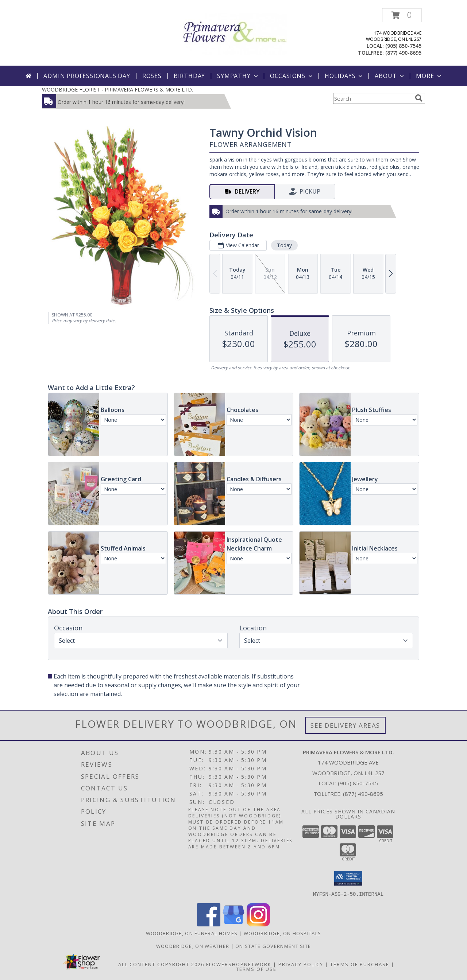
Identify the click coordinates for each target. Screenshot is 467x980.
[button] (402, 15)
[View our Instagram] (258, 924)
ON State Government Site (273, 946)
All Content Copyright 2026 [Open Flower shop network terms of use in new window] (161, 964)
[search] (419, 98)
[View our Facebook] (209, 924)
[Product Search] (373, 98)
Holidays (344, 76)
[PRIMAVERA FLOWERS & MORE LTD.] (233, 33)
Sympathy (238, 76)
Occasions (292, 76)
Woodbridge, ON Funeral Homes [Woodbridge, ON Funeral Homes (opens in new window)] (192, 933)
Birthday (189, 76)
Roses (152, 76)
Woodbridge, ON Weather (193, 946)
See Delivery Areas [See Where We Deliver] (345, 725)
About (390, 76)
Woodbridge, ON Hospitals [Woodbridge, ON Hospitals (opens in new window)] (282, 933)
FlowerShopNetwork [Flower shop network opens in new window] (239, 964)
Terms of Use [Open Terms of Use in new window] (256, 969)
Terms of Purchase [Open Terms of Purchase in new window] (360, 964)
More (429, 76)
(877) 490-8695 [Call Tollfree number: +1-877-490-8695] (363, 794)
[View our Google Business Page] (233, 924)
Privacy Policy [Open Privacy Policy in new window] (301, 964)
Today (284, 245)
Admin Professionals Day (87, 76)
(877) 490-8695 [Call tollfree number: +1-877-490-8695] (403, 53)
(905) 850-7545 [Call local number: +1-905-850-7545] (403, 46)
